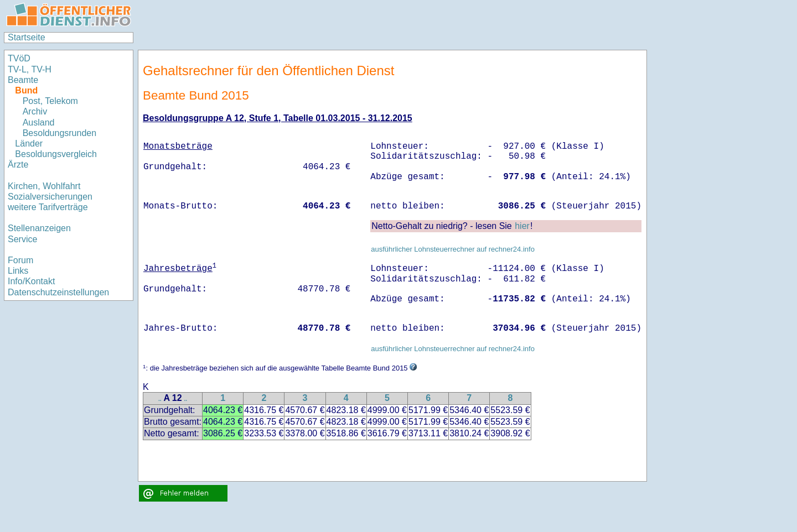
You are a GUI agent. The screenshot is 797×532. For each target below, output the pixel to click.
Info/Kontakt (31, 281)
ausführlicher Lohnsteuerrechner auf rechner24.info (453, 249)
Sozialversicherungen (50, 197)
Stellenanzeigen (39, 228)
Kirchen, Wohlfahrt (44, 186)
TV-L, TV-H (30, 69)
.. (160, 399)
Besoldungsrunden (59, 133)
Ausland (39, 122)
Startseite (27, 37)
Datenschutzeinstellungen (58, 292)
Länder (29, 144)
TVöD (19, 58)
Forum (20, 260)
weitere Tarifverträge (48, 207)
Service (22, 239)
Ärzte (18, 165)
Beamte (23, 80)
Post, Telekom (50, 101)
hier (522, 226)
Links (18, 271)
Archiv (35, 111)
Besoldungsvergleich (56, 154)
